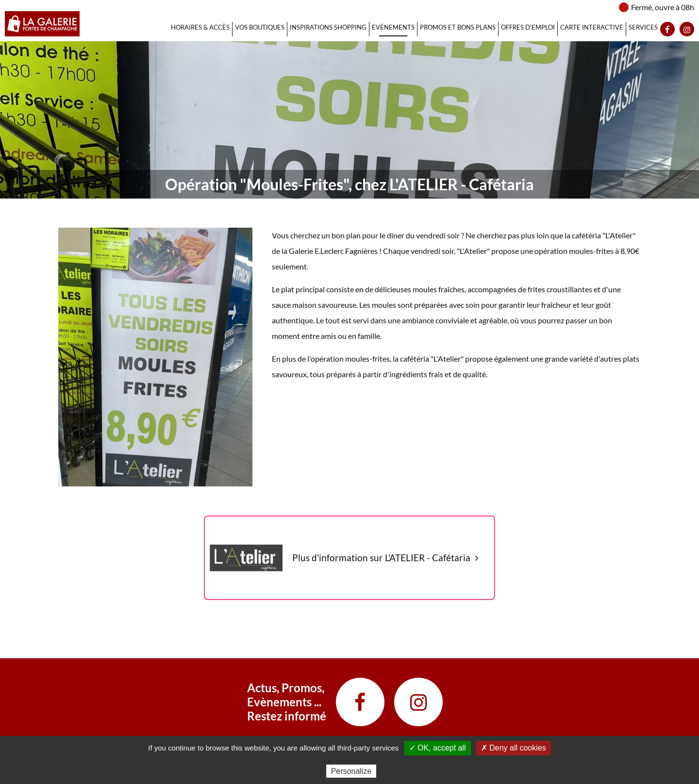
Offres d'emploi (528, 27)
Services (643, 27)
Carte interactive (592, 27)
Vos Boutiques (260, 27)
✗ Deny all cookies (514, 748)
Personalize (351, 771)
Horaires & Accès (200, 27)
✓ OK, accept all (438, 748)
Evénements (393, 27)
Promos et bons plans (458, 27)
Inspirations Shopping (328, 27)
